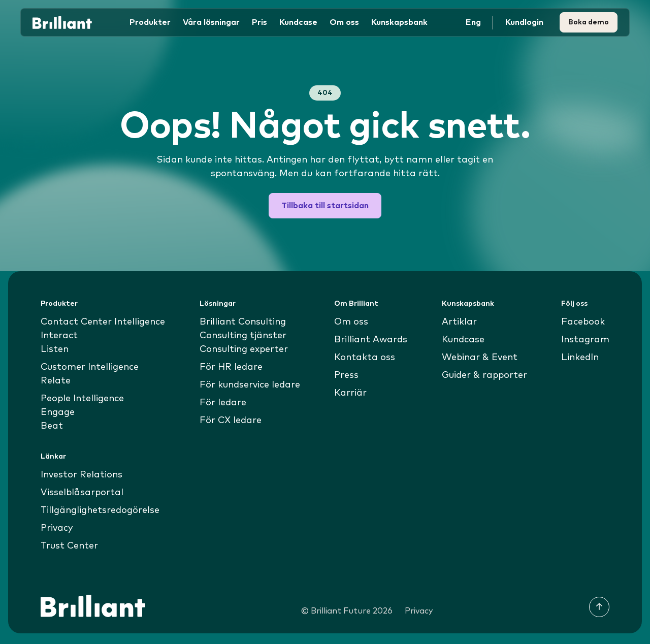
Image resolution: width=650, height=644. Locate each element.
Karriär (351, 393)
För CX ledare (231, 421)
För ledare (223, 403)
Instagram (585, 340)
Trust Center (70, 546)
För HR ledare (231, 367)
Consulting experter (244, 349)
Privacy (57, 528)
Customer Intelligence (90, 367)
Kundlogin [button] (524, 22)
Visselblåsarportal (82, 493)
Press (347, 375)
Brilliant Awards (371, 340)
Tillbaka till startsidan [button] (325, 206)
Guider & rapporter (484, 375)
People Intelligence (82, 399)
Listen (55, 349)
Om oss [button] (344, 22)
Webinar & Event (479, 358)
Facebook (583, 322)
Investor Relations (82, 475)
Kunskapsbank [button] (399, 22)
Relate (56, 381)
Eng (473, 22)
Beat (52, 426)
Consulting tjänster (243, 336)
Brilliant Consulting (243, 322)
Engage (58, 412)
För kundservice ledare (250, 385)
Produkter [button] (150, 22)
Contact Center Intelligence (103, 322)
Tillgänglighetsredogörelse (100, 510)
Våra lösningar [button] (211, 22)
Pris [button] (259, 22)
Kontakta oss (365, 358)
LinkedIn (580, 358)
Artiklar (459, 322)
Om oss (352, 322)
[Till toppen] (599, 607)
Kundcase (298, 22)
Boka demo (589, 22)
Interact (59, 336)
